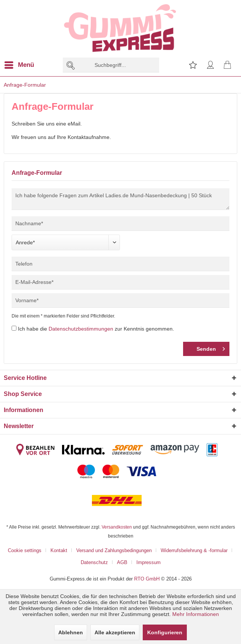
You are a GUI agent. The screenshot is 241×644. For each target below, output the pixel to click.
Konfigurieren (165, 632)
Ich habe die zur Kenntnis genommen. (96, 329)
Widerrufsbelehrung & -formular (194, 550)
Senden (211, 347)
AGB (122, 562)
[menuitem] (24, 65)
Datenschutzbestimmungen (81, 329)
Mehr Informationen (196, 614)
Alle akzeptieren (115, 632)
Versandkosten (117, 527)
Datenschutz (94, 562)
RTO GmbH (147, 579)
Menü (19, 64)
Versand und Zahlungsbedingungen (114, 550)
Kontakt (59, 550)
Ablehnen (71, 632)
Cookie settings (25, 550)
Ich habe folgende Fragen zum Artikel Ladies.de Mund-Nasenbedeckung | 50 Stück (120, 199)
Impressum (149, 562)
